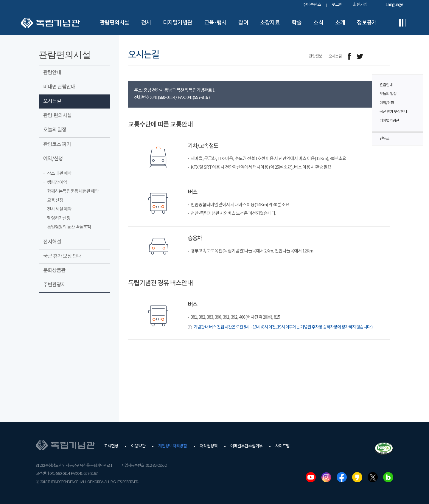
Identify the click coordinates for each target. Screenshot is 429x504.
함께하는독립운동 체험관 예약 (73, 191)
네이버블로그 (388, 477)
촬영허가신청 (59, 218)
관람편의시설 (115, 23)
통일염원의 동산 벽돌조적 (69, 227)
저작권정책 (209, 446)
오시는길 (52, 101)
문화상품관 (54, 271)
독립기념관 (50, 23)
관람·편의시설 (57, 116)
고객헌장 (111, 446)
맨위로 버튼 (415, 139)
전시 (146, 23)
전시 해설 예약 (59, 209)
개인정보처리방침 (172, 446)
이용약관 (138, 446)
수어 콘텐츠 (312, 5)
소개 (340, 23)
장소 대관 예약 (59, 174)
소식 (318, 23)
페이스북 (342, 477)
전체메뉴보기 (402, 23)
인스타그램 (326, 477)
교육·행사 (216, 23)
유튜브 (311, 477)
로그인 (337, 5)
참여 (243, 23)
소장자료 (270, 23)
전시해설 (52, 242)
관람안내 (386, 85)
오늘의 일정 (388, 94)
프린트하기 (387, 56)
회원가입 (360, 5)
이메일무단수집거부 (246, 446)
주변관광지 (54, 285)
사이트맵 (282, 446)
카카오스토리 (357, 477)
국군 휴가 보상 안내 (394, 112)
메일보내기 (373, 56)
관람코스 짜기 (57, 145)
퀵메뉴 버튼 (415, 99)
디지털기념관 (178, 23)
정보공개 (367, 23)
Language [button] (394, 5)
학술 (297, 23)
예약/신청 (387, 103)
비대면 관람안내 (59, 87)
